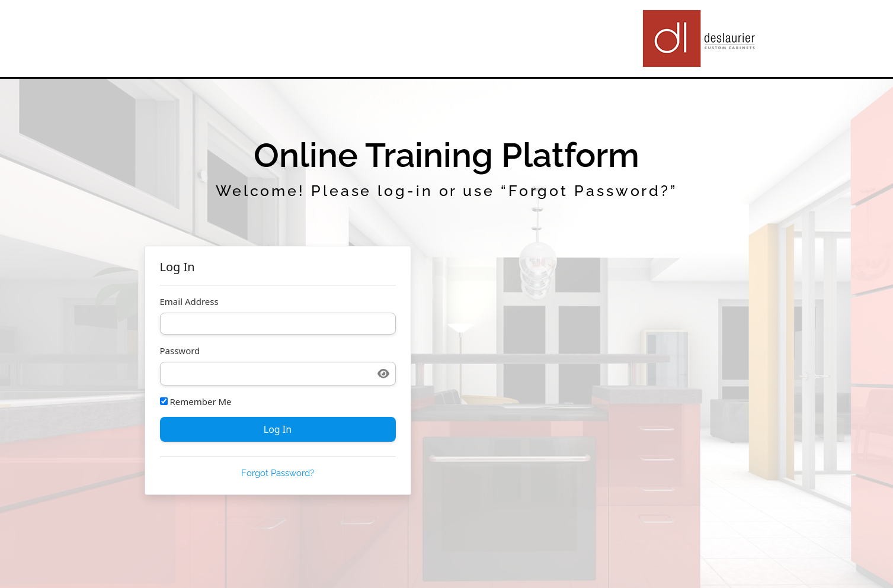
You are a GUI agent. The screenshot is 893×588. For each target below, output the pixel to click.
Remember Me (196, 402)
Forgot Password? (278, 473)
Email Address (189, 302)
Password (180, 351)
